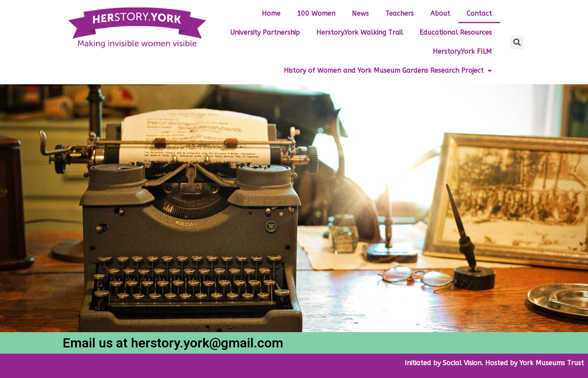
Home (271, 13)
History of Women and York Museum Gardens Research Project (388, 71)
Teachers (400, 13)
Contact (479, 13)
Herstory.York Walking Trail (360, 32)
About (440, 13)
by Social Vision (456, 363)
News (360, 13)
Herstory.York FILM (462, 51)
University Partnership (265, 32)
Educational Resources (456, 32)
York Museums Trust (552, 363)
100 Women (316, 13)
